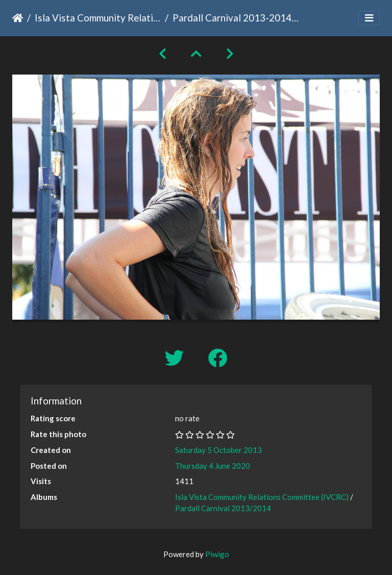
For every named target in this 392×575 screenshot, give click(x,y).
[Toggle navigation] (369, 18)
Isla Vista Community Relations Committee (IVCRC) (98, 18)
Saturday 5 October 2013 (218, 450)
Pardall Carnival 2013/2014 (223, 508)
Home (18, 18)
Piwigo (217, 554)
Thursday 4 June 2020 (213, 466)
